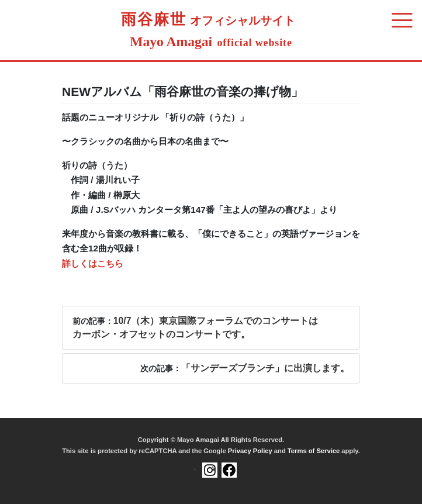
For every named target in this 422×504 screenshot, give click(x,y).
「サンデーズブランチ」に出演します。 (265, 368)
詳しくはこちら (93, 263)
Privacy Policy (250, 451)
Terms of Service (314, 451)
